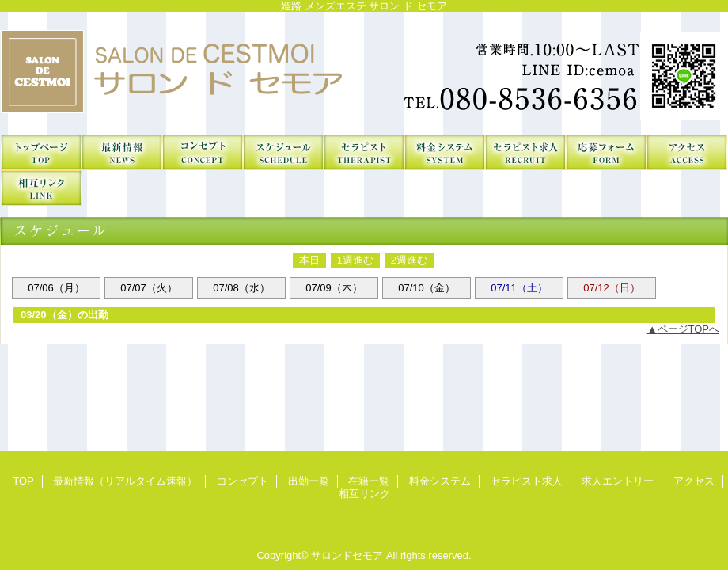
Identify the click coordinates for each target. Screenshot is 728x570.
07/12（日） (612, 288)
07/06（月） (56, 288)
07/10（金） (427, 288)
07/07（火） (149, 288)
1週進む (355, 260)
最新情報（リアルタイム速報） (122, 152)
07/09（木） (334, 288)
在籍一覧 (364, 152)
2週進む (409, 260)
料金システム (445, 152)
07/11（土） (519, 288)
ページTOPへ (689, 329)
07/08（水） (241, 288)
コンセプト (203, 152)
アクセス (687, 152)
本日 (309, 260)
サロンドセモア (364, 73)
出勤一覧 (283, 152)
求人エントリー (606, 152)
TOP (41, 152)
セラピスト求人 (525, 152)
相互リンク (41, 188)
